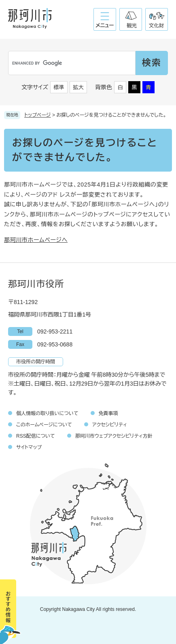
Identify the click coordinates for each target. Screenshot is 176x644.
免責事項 (108, 413)
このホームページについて (44, 425)
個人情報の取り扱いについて (47, 413)
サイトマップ (29, 447)
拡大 (78, 87)
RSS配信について (36, 436)
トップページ (38, 115)
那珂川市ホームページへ (36, 240)
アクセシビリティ (110, 425)
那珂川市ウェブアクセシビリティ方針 (114, 436)
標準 (59, 87)
